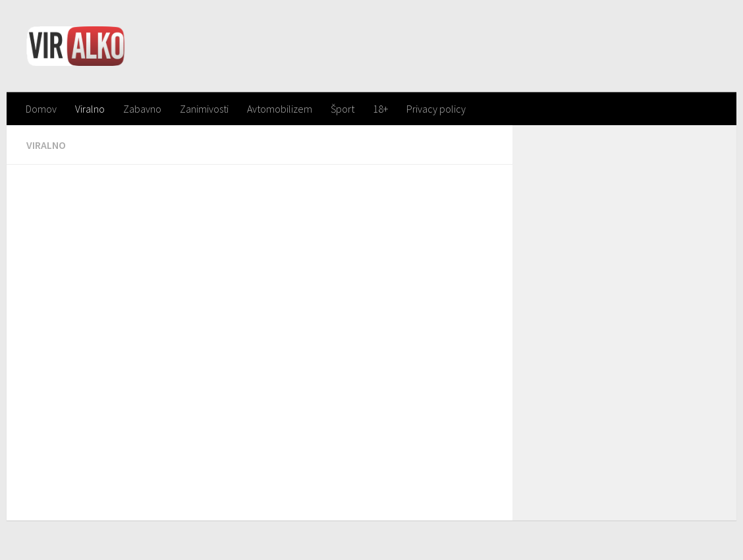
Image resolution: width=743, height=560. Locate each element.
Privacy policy (436, 109)
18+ (380, 109)
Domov (41, 109)
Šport (343, 109)
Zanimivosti (204, 109)
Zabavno (142, 109)
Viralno (90, 109)
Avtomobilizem (280, 109)
